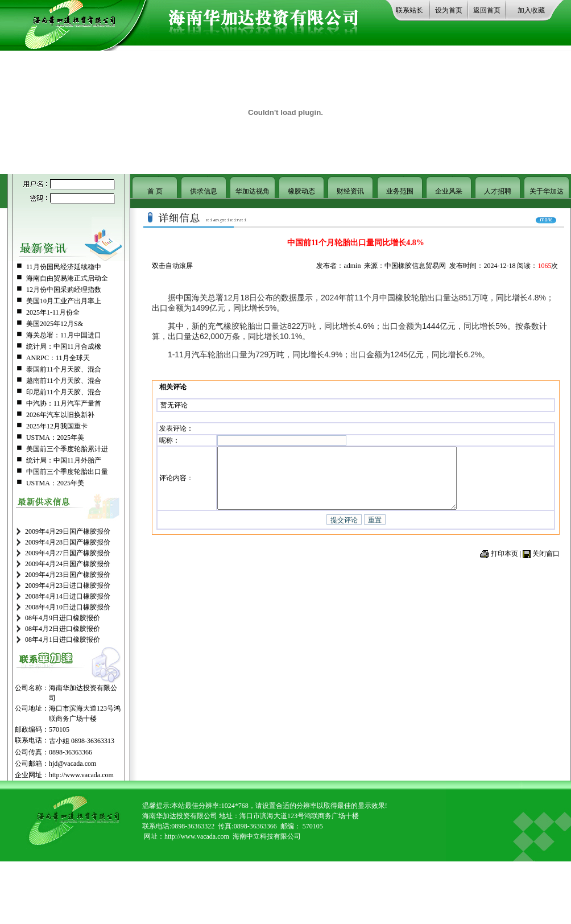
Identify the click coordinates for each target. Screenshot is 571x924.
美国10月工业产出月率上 (64, 301)
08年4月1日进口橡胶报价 (63, 640)
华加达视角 (253, 191)
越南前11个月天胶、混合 (64, 381)
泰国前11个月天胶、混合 (64, 369)
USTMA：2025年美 (55, 438)
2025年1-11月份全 (53, 312)
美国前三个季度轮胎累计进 (67, 449)
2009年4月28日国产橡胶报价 (68, 542)
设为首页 (449, 10)
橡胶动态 (301, 191)
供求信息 (204, 191)
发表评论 (173, 427)
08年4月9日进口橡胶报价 (63, 618)
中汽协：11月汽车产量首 (64, 403)
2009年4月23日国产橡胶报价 (68, 575)
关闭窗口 (546, 562)
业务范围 (400, 191)
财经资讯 (350, 191)
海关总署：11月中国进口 (64, 335)
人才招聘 (498, 191)
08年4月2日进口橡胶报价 (63, 629)
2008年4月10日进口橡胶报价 (68, 607)
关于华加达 (547, 191)
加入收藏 (531, 10)
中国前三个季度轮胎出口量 (67, 472)
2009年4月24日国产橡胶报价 (68, 564)
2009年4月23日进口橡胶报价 (68, 585)
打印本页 (504, 562)
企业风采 (449, 191)
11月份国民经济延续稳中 (64, 267)
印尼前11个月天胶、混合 (64, 392)
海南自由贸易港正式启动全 (67, 278)
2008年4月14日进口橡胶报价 (68, 596)
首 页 (155, 191)
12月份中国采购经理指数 (64, 290)
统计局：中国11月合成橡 (64, 346)
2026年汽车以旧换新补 (60, 415)
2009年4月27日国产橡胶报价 (68, 553)
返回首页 (487, 10)
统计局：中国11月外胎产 (64, 460)
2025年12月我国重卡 (57, 426)
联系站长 (409, 10)
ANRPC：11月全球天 (58, 358)
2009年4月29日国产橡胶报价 (68, 531)
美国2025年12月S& (55, 324)
